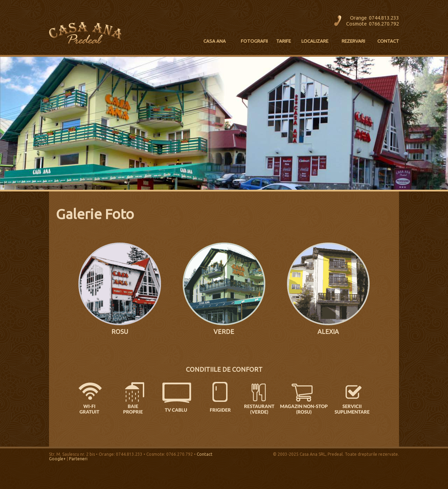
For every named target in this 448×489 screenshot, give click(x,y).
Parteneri (78, 459)
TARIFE (283, 41)
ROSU (120, 331)
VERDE (224, 331)
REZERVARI (353, 41)
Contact (205, 454)
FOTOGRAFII (254, 41)
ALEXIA (328, 331)
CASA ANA (215, 41)
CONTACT (388, 41)
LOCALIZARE (315, 41)
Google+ (57, 459)
